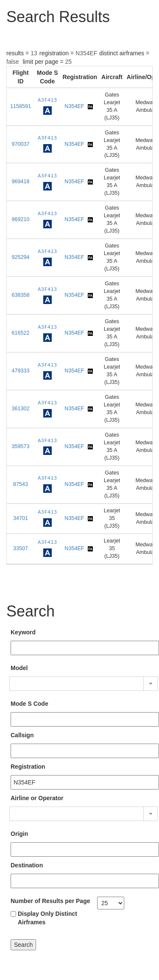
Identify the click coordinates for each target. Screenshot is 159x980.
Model (19, 668)
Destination (27, 865)
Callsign (22, 735)
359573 (21, 446)
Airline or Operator (37, 798)
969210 (21, 219)
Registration (28, 767)
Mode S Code (29, 704)
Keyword (23, 632)
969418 (21, 182)
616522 (21, 333)
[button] (151, 684)
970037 (21, 144)
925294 (21, 257)
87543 (21, 484)
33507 (21, 548)
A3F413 (47, 100)
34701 (21, 518)
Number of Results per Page (50, 901)
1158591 (21, 106)
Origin (19, 834)
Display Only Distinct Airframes (47, 918)
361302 (21, 409)
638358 (21, 295)
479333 (21, 371)
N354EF (74, 106)
